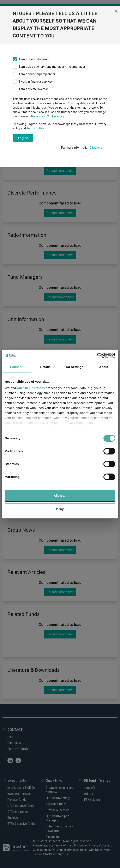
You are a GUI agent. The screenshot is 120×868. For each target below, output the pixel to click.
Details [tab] (46, 367)
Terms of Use (35, 128)
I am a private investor (34, 89)
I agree (23, 138)
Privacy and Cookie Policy (48, 116)
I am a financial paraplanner (37, 74)
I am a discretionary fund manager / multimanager (52, 67)
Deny (60, 509)
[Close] (116, 11)
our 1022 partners (31, 388)
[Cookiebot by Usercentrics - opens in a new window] (97, 355)
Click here (96, 148)
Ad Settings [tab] (74, 367)
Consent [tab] (16, 367)
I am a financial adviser (34, 59)
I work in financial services (36, 82)
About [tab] (104, 367)
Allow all (60, 496)
